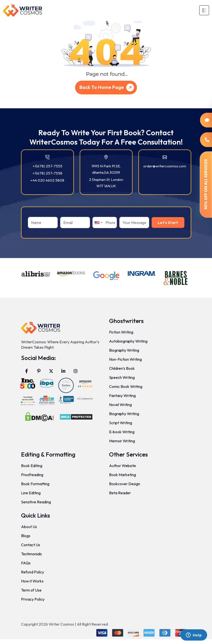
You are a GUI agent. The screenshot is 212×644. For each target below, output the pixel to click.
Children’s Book (122, 368)
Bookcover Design (125, 484)
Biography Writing (124, 350)
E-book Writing (122, 432)
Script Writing (121, 423)
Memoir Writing (122, 441)
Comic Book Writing (126, 386)
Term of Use (31, 590)
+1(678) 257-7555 (47, 166)
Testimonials (31, 554)
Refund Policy (33, 572)
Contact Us (31, 545)
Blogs (26, 536)
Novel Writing (120, 405)
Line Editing (31, 493)
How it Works (32, 581)
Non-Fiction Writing (125, 359)
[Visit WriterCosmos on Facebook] (27, 371)
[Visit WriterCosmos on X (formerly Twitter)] (51, 371)
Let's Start (168, 223)
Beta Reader (120, 493)
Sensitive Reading (36, 502)
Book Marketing (123, 475)
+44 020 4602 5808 (47, 180)
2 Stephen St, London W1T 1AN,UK (106, 183)
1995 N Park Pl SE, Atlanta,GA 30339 (106, 169)
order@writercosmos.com (165, 166)
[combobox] (98, 223)
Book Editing (32, 466)
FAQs (26, 563)
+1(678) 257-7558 (47, 173)
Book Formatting (35, 484)
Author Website (123, 466)
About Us (29, 527)
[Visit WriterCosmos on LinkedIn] (63, 371)
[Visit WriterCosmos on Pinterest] (39, 371)
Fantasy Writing (122, 396)
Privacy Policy (33, 599)
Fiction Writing (121, 332)
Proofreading (32, 475)
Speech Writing (122, 377)
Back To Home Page (108, 87)
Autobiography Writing (128, 341)
